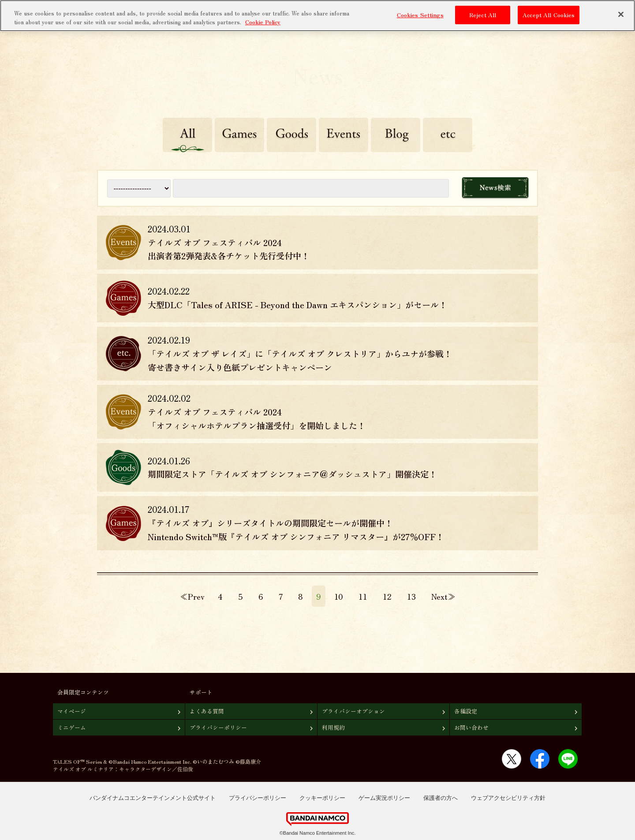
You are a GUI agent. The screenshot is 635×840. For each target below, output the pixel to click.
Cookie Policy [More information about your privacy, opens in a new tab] (263, 21)
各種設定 (466, 711)
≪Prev (192, 596)
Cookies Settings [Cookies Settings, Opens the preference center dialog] (420, 15)
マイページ (72, 711)
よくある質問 (207, 711)
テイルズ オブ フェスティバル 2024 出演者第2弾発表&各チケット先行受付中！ (229, 249)
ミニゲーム (72, 727)
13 (411, 596)
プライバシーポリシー (218, 727)
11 (363, 596)
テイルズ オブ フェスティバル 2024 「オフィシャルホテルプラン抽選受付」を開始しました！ (257, 419)
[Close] (621, 15)
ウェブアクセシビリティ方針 (508, 798)
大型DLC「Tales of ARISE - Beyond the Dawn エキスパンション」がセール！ (297, 305)
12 (387, 596)
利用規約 (333, 727)
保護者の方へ (441, 798)
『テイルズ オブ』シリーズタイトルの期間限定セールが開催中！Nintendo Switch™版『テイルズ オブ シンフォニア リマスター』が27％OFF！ (296, 530)
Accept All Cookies (549, 15)
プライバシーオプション (353, 711)
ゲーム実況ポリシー (384, 798)
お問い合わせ (471, 727)
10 (339, 596)
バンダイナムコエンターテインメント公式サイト (153, 798)
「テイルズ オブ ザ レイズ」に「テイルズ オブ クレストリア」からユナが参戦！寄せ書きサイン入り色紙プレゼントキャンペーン (300, 360)
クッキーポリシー (322, 798)
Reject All (483, 15)
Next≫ (443, 596)
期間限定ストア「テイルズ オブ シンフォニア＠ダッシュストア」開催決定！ (292, 474)
